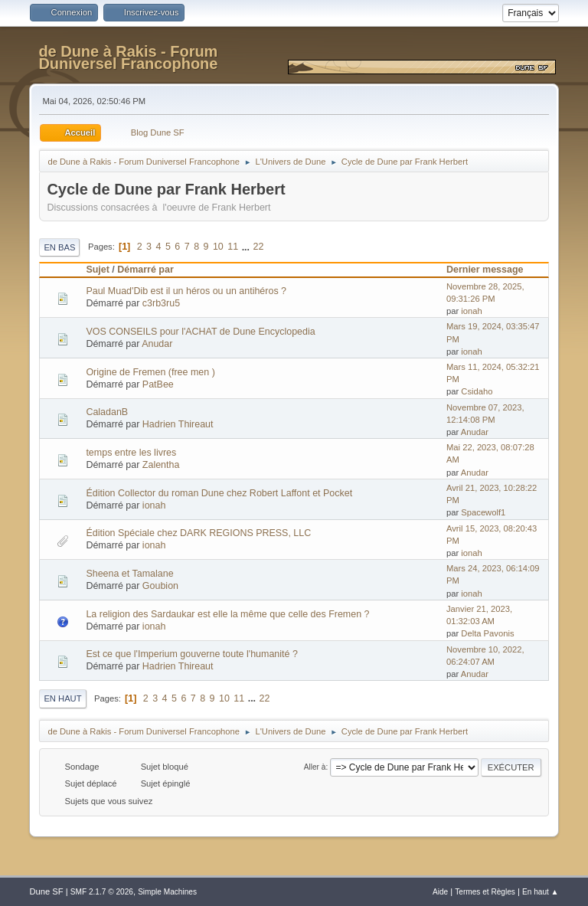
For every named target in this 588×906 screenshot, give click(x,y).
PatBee (158, 384)
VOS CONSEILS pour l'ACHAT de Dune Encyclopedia (200, 332)
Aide (440, 892)
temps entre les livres (131, 453)
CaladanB (107, 412)
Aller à (315, 767)
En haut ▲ (541, 892)
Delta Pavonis (487, 633)
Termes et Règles (485, 892)
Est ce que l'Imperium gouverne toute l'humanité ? (191, 654)
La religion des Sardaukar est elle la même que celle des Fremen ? (227, 614)
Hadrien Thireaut (178, 424)
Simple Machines (167, 892)
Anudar (157, 344)
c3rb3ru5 (161, 303)
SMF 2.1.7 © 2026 (102, 892)
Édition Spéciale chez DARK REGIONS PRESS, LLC (198, 533)
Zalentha (161, 465)
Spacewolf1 (483, 512)
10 (218, 247)
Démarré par (145, 270)
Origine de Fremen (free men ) (150, 372)
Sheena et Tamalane (129, 574)
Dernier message (492, 270)
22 (258, 247)
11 (233, 247)
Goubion (160, 586)
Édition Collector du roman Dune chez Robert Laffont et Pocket (219, 493)
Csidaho (477, 391)
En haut (62, 698)
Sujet (97, 270)
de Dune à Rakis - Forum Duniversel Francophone (128, 57)
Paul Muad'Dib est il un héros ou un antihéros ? (186, 291)
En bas (59, 247)
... (247, 247)
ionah (471, 311)
